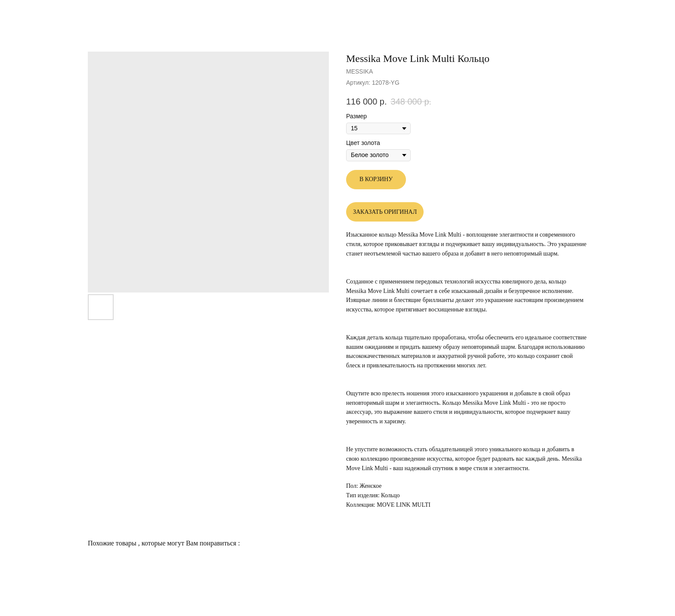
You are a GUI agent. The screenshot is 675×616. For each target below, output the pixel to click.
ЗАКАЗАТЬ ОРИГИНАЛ (385, 212)
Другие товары (37, 13)
